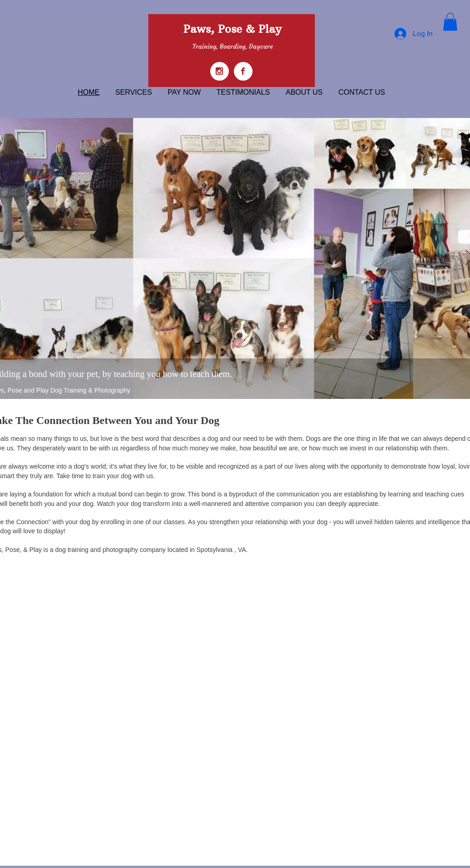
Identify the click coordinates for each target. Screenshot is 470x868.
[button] (450, 22)
